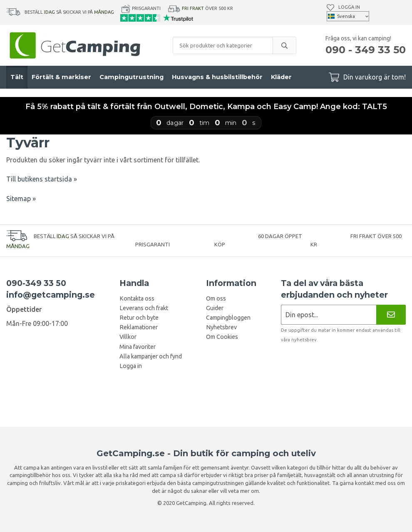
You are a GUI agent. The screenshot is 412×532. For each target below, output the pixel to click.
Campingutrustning (132, 77)
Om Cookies (222, 337)
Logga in (349, 7)
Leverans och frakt (144, 308)
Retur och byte (139, 318)
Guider (215, 308)
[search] (284, 45)
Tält (17, 77)
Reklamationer (139, 327)
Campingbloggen (228, 318)
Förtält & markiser (61, 77)
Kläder (281, 77)
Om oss (216, 298)
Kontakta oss (137, 298)
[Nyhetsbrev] (391, 314)
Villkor (128, 337)
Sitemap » (21, 199)
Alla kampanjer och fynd (151, 356)
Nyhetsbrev (221, 327)
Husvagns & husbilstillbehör (217, 77)
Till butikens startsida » (42, 179)
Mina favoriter (138, 347)
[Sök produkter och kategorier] (223, 45)
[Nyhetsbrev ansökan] (329, 314)
